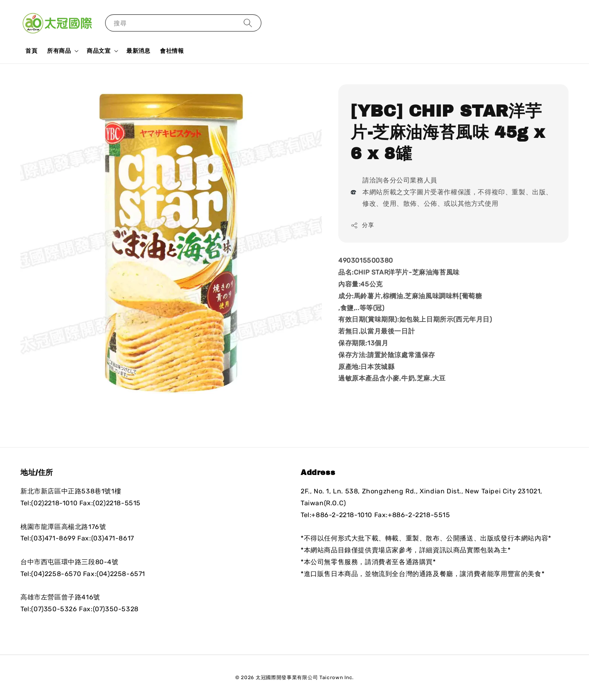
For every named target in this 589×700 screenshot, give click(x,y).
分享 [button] (362, 225)
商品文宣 (99, 51)
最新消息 (138, 51)
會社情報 (172, 51)
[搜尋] (248, 23)
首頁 (31, 51)
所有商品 (59, 51)
